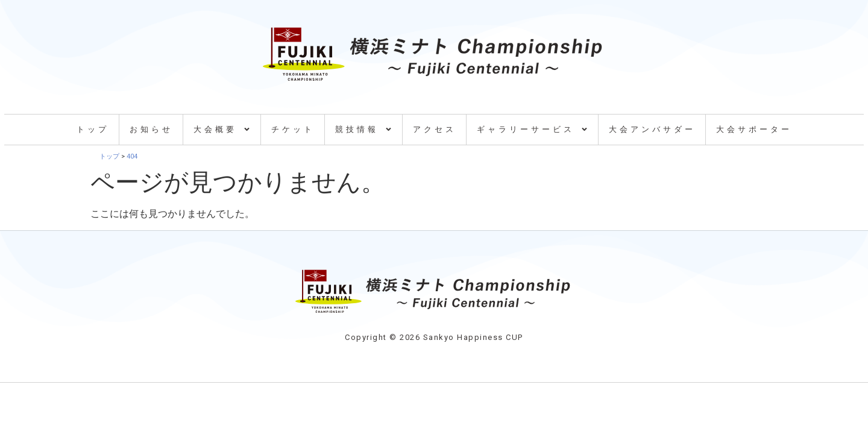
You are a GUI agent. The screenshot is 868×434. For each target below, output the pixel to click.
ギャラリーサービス (533, 129)
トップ (93, 129)
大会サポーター (754, 129)
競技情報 (364, 129)
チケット (293, 129)
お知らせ (151, 129)
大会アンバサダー (652, 129)
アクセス (435, 129)
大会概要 (222, 129)
